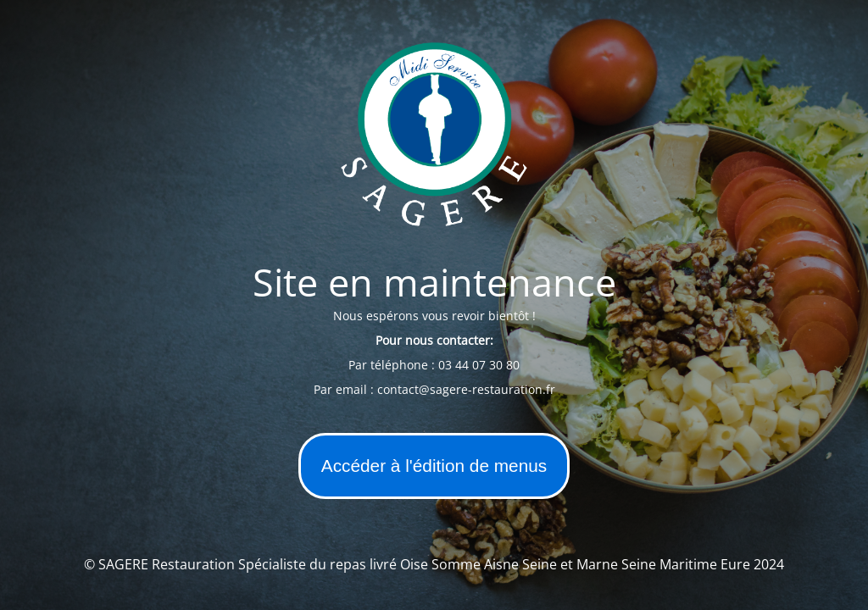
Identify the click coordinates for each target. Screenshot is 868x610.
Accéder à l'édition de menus (434, 466)
